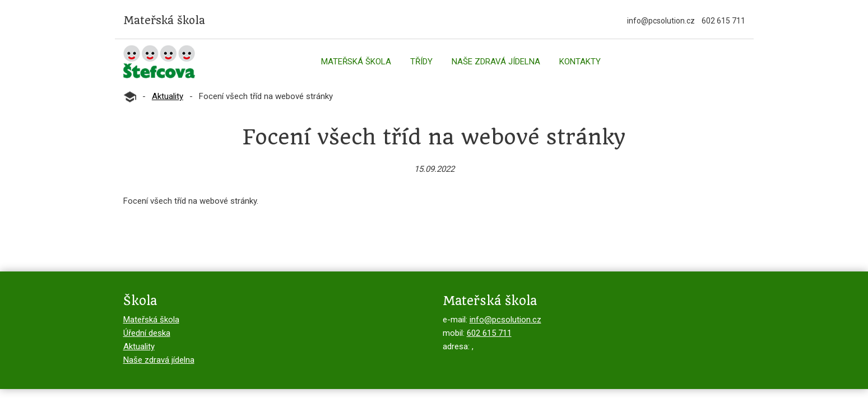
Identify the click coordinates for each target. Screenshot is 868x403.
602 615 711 (723, 21)
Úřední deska (147, 333)
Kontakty (580, 62)
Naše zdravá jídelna (496, 62)
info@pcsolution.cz (661, 21)
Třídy (421, 62)
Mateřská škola (356, 62)
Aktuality (168, 96)
